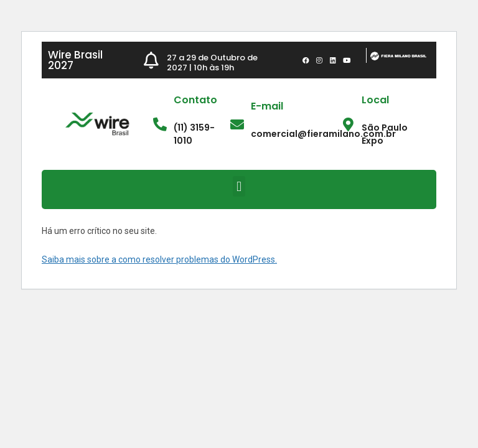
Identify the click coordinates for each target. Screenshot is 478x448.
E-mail (267, 106)
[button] (239, 186)
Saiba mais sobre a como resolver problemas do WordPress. (159, 259)
